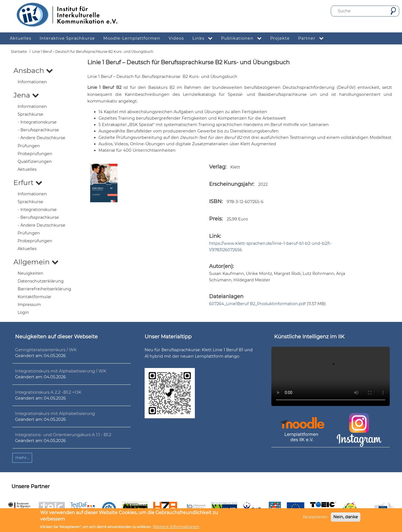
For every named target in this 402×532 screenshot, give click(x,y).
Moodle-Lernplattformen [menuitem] (132, 38)
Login (23, 312)
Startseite (19, 52)
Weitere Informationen (176, 527)
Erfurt (28, 182)
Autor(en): (222, 266)
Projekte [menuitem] (280, 38)
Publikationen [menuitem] (244, 38)
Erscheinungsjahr (231, 184)
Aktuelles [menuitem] (21, 38)
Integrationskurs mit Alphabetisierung (55, 413)
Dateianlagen (226, 296)
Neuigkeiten (30, 273)
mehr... (22, 458)
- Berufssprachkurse (38, 130)
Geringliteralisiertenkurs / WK (46, 350)
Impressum (29, 305)
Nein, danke (346, 517)
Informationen (32, 82)
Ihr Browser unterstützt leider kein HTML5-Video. (331, 376)
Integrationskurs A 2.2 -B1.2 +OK (48, 392)
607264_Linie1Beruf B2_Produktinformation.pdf (257, 304)
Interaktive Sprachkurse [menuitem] (67, 38)
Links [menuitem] (205, 38)
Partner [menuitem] (313, 38)
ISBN (215, 201)
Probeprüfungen (35, 154)
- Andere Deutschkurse (41, 138)
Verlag (217, 167)
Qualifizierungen (35, 161)
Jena (26, 95)
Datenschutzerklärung (41, 281)
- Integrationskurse (37, 122)
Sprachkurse (30, 114)
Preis (215, 219)
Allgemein (36, 262)
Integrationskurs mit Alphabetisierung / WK (61, 371)
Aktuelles (27, 169)
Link (215, 236)
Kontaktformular (34, 297)
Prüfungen (29, 146)
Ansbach (33, 70)
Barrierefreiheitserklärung (44, 289)
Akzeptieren (315, 517)
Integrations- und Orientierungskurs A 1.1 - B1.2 (63, 435)
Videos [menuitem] (176, 38)
